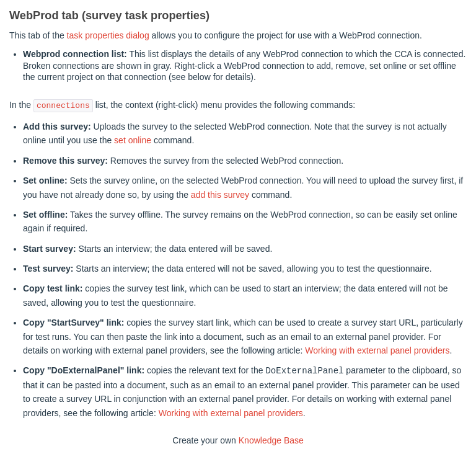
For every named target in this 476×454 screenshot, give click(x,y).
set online (133, 140)
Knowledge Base (271, 440)
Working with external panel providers (377, 350)
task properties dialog (108, 35)
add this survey (220, 195)
